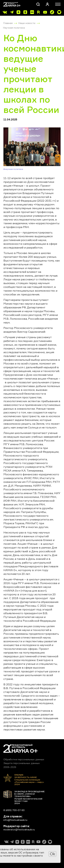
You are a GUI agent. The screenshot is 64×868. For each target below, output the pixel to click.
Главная (8, 23)
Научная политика (14, 28)
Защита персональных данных (22, 763)
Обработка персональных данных (24, 759)
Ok (52, 854)
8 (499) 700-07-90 (14, 810)
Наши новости (27, 23)
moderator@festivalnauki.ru (19, 829)
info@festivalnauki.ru (15, 820)
